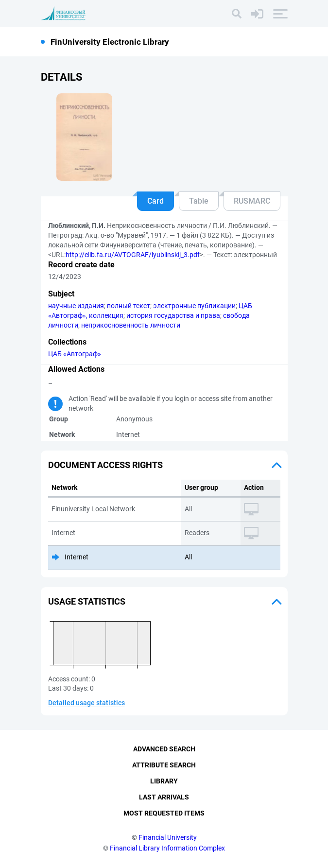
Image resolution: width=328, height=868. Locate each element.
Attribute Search (164, 765)
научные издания (76, 306)
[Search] (237, 14)
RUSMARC (252, 201)
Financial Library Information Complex (167, 848)
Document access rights (105, 465)
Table (199, 201)
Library (164, 781)
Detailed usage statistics (86, 703)
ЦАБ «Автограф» (75, 354)
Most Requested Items (164, 813)
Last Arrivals (164, 797)
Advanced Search (164, 749)
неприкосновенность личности (131, 325)
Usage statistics (87, 601)
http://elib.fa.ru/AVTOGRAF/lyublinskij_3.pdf (133, 255)
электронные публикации (194, 306)
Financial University (168, 837)
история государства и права (173, 315)
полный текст (129, 306)
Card (155, 201)
